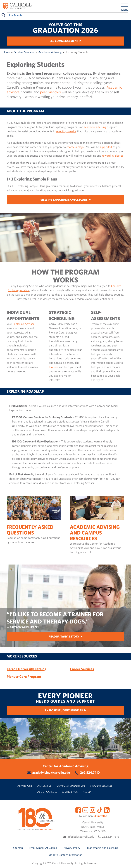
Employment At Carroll (43, 848)
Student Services (24, 52)
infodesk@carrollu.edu (81, 837)
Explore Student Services (64, 710)
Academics (44, 786)
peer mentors (50, 92)
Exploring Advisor (23, 324)
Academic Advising (50, 52)
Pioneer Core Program (24, 676)
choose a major (76, 147)
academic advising (95, 127)
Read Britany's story (64, 636)
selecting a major (66, 131)
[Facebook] (78, 810)
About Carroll (47, 792)
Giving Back (70, 792)
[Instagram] (92, 810)
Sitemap (18, 848)
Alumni (87, 792)
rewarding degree (113, 156)
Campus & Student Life (71, 786)
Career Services (82, 669)
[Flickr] (85, 810)
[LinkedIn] (107, 810)
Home (6, 52)
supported (106, 147)
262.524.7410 (90, 772)
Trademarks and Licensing (102, 848)
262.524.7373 (111, 837)
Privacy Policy (72, 848)
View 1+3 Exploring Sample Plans (64, 200)
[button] (124, 861)
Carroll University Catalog (27, 669)
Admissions (25, 786)
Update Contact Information (66, 855)
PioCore (54, 367)
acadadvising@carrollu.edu (51, 772)
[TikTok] (100, 810)
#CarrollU (101, 816)
